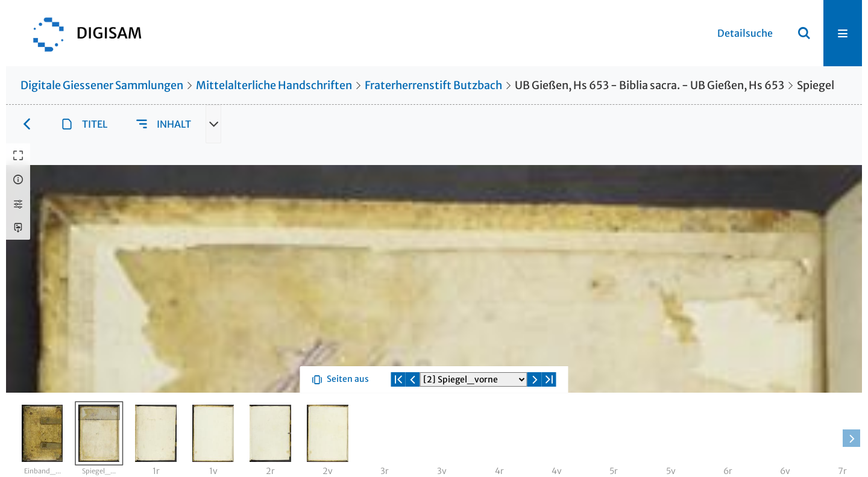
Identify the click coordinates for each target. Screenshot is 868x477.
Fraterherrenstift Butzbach (433, 85)
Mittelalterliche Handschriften (274, 85)
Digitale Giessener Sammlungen (102, 85)
